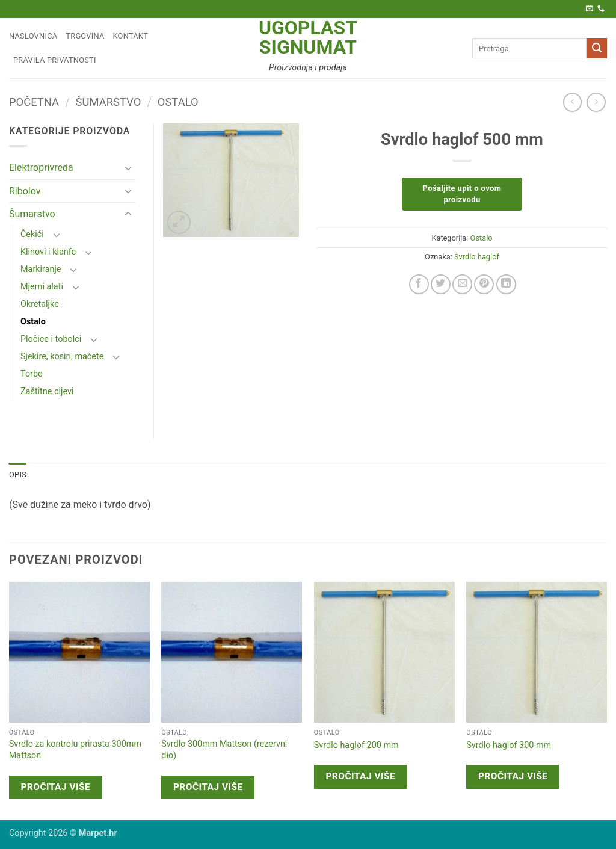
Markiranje (41, 269)
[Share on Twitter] (441, 284)
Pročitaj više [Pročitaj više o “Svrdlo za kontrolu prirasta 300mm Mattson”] (55, 787)
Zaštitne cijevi (47, 391)
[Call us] (601, 9)
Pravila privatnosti (55, 60)
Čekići (32, 234)
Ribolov (25, 191)
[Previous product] (596, 102)
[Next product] (572, 102)
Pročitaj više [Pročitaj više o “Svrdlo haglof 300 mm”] (513, 776)
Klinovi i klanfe (48, 252)
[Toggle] (128, 168)
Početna (34, 102)
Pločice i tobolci (51, 339)
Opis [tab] (18, 474)
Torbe (32, 374)
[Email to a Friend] (462, 284)
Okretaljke (40, 304)
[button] (179, 222)
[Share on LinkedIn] (506, 284)
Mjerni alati (42, 287)
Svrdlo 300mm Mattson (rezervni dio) (224, 750)
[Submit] (597, 48)
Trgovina (85, 36)
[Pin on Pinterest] (484, 284)
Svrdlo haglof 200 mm (356, 745)
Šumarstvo (109, 102)
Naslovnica (33, 36)
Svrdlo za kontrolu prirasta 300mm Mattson (75, 750)
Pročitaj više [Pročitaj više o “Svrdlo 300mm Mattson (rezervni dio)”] (208, 787)
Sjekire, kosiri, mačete (62, 357)
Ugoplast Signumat (308, 37)
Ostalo (178, 102)
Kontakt (131, 36)
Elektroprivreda (41, 168)
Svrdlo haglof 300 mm (509, 745)
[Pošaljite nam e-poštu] (590, 9)
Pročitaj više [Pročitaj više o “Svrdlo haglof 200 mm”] (360, 776)
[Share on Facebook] (419, 284)
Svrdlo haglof (477, 257)
